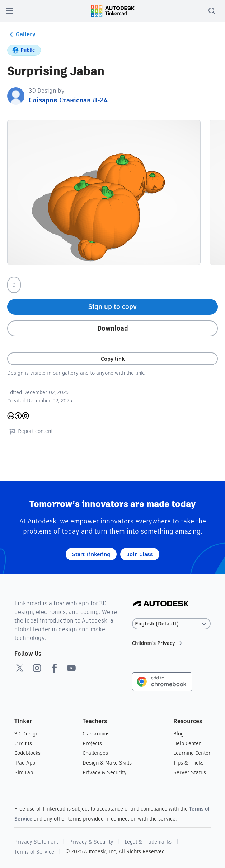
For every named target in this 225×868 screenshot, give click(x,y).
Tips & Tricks (188, 763)
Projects (92, 743)
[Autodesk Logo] (161, 604)
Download (113, 328)
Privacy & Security (105, 772)
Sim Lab (24, 772)
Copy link (113, 359)
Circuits (23, 743)
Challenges (95, 753)
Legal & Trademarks (148, 842)
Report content (30, 431)
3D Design (26, 734)
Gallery (21, 34)
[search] (212, 11)
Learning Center (192, 753)
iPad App (25, 763)
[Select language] (171, 624)
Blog (179, 734)
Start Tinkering (91, 554)
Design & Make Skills (107, 763)
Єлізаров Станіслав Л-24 (68, 100)
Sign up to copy (112, 307)
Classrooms (96, 734)
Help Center (187, 743)
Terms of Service (34, 852)
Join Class (140, 554)
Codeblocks (27, 753)
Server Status (190, 772)
